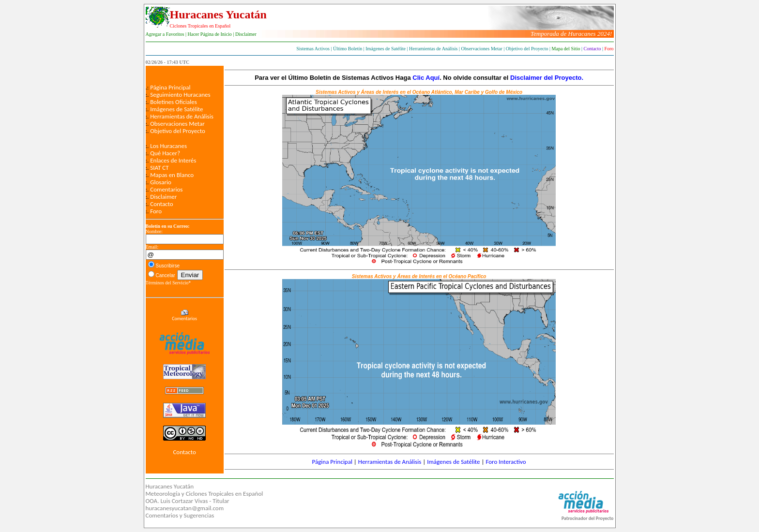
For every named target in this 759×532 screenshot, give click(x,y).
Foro (156, 211)
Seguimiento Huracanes (180, 95)
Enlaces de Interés (173, 160)
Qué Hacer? (165, 153)
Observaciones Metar (177, 124)
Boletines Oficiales (174, 102)
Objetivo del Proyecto (178, 131)
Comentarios (166, 189)
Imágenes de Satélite (176, 109)
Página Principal (170, 87)
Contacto (162, 204)
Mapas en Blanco (172, 175)
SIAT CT (159, 168)
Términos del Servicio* (168, 283)
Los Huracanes (168, 146)
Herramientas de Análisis (182, 116)
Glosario (161, 182)
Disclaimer (163, 197)
